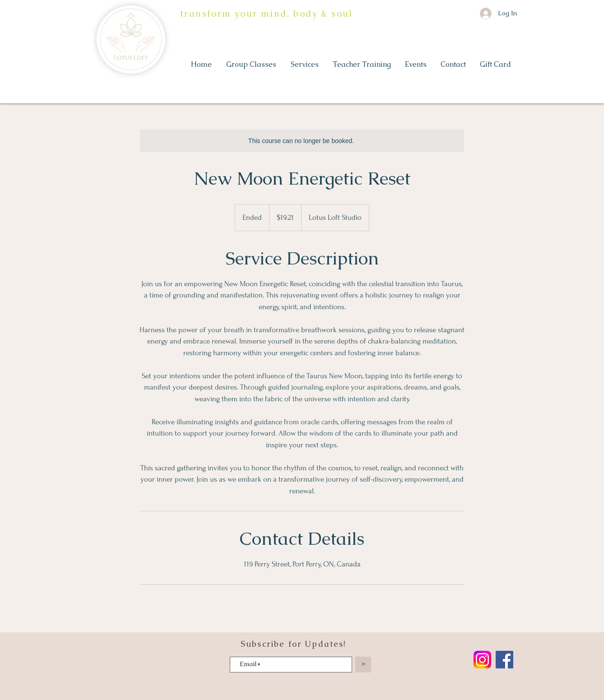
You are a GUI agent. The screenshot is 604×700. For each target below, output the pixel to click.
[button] (252, 65)
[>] (363, 665)
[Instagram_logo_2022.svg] (482, 660)
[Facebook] (504, 660)
